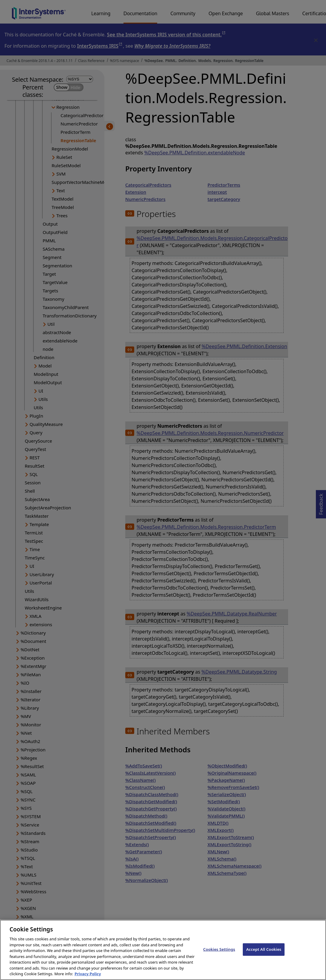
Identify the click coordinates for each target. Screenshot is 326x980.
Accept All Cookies (264, 955)
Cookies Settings (219, 955)
